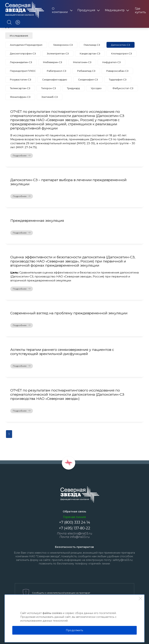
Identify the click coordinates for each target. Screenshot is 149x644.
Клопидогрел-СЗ (122, 54)
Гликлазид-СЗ (92, 45)
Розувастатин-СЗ (21, 80)
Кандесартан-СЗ (90, 54)
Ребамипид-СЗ (86, 71)
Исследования (19, 36)
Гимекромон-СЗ (63, 45)
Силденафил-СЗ (88, 80)
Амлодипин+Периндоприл (26, 45)
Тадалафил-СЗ (118, 80)
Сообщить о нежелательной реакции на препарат (61, 593)
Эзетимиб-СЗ (50, 97)
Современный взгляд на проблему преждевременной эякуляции (69, 313)
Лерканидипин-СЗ (21, 62)
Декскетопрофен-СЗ (23, 54)
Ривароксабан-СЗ (117, 71)
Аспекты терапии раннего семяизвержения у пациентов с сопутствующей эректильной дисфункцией (62, 352)
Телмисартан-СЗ (20, 88)
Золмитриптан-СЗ (58, 54)
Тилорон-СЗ (49, 88)
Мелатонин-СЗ (82, 62)
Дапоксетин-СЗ (121, 45)
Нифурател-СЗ (111, 62)
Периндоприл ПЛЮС (23, 71)
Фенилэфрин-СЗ (20, 97)
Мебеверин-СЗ (53, 62)
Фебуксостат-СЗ (123, 88)
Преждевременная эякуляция (37, 221)
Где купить (140, 10)
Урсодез (96, 88)
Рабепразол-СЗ (57, 71)
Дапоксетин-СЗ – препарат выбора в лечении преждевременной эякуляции (68, 182)
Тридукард (73, 88)
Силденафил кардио (55, 80)
